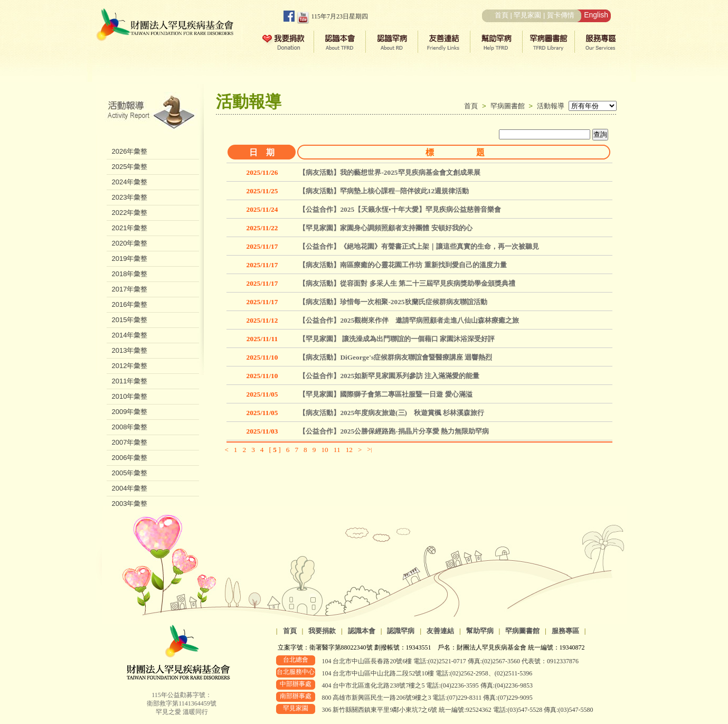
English (596, 15)
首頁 (502, 15)
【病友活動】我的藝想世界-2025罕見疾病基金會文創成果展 (389, 172)
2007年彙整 (130, 442)
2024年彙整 (130, 182)
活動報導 (551, 106)
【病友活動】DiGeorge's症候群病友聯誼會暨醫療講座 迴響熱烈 (395, 357)
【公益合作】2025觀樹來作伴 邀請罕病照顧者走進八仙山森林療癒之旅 (409, 320)
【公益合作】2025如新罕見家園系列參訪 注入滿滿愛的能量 (389, 376)
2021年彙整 (130, 228)
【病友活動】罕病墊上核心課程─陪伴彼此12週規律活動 (384, 191)
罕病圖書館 (510, 106)
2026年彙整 (130, 151)
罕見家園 (527, 15)
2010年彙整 (130, 396)
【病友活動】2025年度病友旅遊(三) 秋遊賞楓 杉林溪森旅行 (391, 413)
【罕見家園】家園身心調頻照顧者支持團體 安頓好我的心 (385, 228)
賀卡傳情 (561, 15)
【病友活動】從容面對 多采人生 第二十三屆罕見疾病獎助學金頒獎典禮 (407, 283)
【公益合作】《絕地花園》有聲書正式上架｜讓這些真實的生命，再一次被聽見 (419, 246)
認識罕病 (401, 631)
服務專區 (565, 631)
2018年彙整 (130, 274)
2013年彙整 (130, 350)
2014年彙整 (130, 335)
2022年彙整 (130, 213)
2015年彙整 (130, 320)
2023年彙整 (130, 197)
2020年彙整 (130, 243)
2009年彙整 (130, 412)
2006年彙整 (130, 458)
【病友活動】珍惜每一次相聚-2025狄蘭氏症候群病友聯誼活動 (393, 302)
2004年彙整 (130, 488)
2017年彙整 (130, 289)
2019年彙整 (130, 258)
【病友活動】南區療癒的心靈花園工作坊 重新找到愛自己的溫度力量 (403, 265)
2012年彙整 (130, 366)
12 (349, 450)
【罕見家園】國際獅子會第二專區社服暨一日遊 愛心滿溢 (385, 394)
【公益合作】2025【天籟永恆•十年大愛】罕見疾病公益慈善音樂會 (400, 209)
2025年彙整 (130, 167)
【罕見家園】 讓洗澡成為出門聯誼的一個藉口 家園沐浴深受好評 (397, 339)
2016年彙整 (130, 304)
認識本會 (362, 631)
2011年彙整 (130, 381)
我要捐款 (322, 631)
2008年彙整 (130, 427)
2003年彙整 (130, 504)
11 (337, 450)
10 (324, 450)
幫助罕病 (480, 631)
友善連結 (440, 631)
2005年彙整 (130, 473)
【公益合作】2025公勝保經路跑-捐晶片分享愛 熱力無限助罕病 (394, 431)
